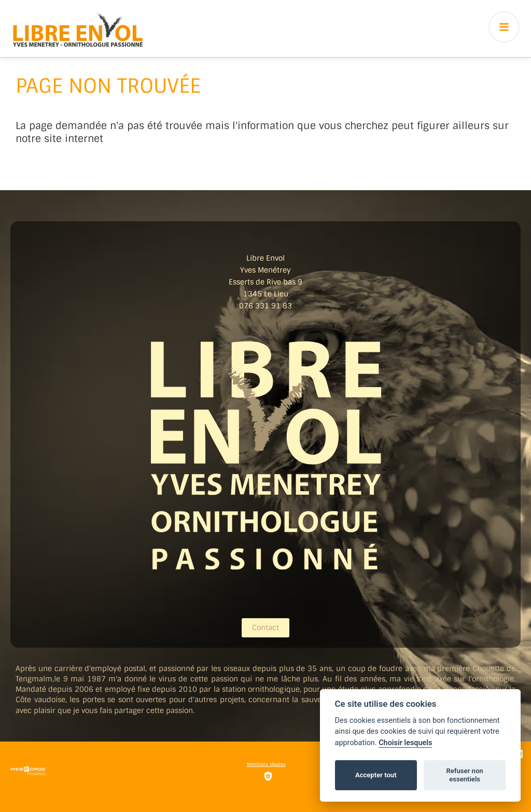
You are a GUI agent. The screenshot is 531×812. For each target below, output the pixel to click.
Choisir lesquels (405, 743)
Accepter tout (376, 775)
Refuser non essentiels (464, 775)
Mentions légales (266, 764)
